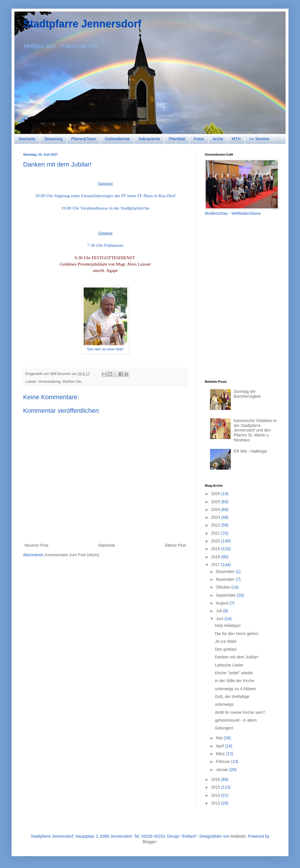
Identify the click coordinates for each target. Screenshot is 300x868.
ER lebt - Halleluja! (250, 451)
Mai (220, 738)
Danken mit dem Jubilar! (237, 657)
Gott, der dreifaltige (232, 697)
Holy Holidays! (228, 626)
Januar (223, 770)
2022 (216, 525)
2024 (216, 509)
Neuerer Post (36, 545)
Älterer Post (176, 545)
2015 (216, 787)
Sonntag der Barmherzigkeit (247, 394)
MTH (236, 139)
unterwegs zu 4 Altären (235, 689)
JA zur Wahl (226, 641)
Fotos (199, 139)
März (221, 754)
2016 (216, 779)
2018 (216, 557)
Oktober (224, 587)
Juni (220, 619)
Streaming (53, 139)
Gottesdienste (117, 139)
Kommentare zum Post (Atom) (72, 555)
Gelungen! (224, 728)
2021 (216, 533)
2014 (216, 795)
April (220, 746)
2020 (216, 541)
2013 (216, 803)
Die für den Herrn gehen (237, 634)
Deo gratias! (226, 649)
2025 (216, 502)
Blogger (149, 842)
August (223, 603)
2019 (216, 549)
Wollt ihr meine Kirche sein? (240, 712)
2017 (216, 565)
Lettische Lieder (229, 665)
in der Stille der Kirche (235, 681)
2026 (216, 494)
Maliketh (238, 836)
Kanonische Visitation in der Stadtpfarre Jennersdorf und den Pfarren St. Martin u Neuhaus (255, 430)
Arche (218, 139)
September (226, 595)
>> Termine (259, 139)
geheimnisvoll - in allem (236, 720)
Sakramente (149, 139)
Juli (219, 611)
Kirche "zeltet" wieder (234, 673)
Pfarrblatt (177, 139)
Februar (223, 761)
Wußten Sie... (73, 382)
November (226, 579)
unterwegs (224, 704)
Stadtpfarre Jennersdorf (82, 24)
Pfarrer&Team (84, 139)
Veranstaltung (49, 382)
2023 (216, 517)
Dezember (226, 572)
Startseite (27, 139)
